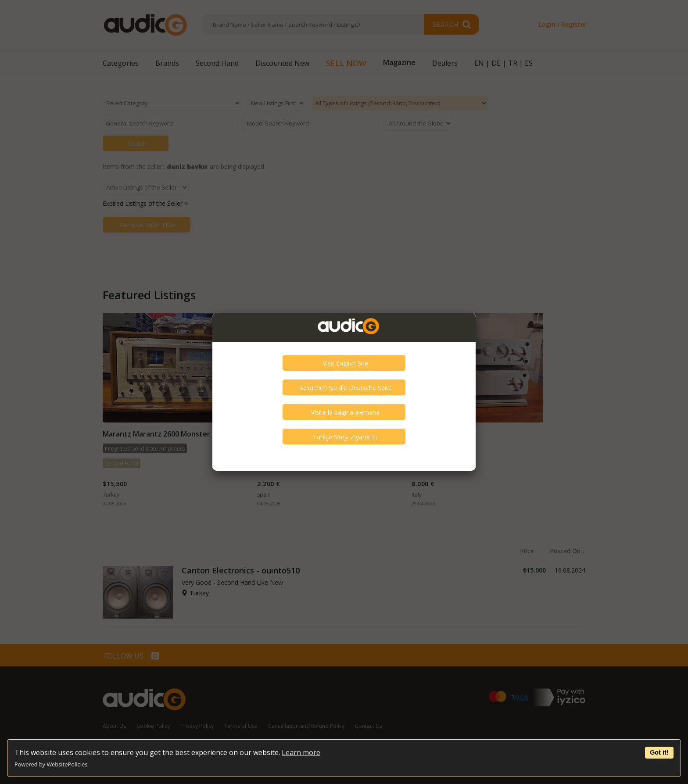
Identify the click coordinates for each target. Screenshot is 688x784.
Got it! (659, 752)
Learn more (301, 752)
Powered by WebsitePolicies (51, 764)
